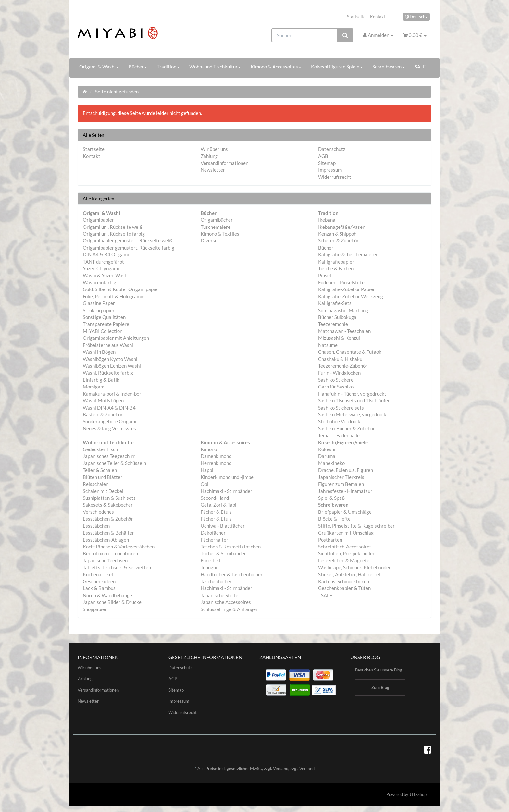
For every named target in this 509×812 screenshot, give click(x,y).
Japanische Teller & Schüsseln (114, 463)
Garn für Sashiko (336, 387)
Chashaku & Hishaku (340, 359)
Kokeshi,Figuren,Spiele (337, 67)
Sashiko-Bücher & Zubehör (347, 428)
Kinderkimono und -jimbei (228, 477)
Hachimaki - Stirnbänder (226, 491)
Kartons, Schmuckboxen (344, 581)
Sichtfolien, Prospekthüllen (347, 553)
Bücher (138, 67)
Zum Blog (380, 687)
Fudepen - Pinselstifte (341, 282)
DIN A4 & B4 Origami (106, 254)
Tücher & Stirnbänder (223, 553)
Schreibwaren (389, 67)
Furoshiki (211, 560)
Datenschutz (332, 149)
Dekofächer (213, 533)
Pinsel (325, 275)
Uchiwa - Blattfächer (223, 526)
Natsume (328, 345)
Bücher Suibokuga (337, 317)
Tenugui (209, 567)
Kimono (209, 449)
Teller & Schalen (100, 470)
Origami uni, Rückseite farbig (114, 234)
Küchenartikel (98, 574)
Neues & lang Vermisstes (109, 428)
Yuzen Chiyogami (101, 268)
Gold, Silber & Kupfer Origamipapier (121, 289)
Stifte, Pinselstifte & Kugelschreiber (356, 526)
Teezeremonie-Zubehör (343, 366)
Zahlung (209, 156)
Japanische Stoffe (219, 595)
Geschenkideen (99, 581)
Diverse (209, 240)
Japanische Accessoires (226, 602)
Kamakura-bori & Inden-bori (113, 394)
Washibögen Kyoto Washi (110, 359)
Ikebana (327, 220)
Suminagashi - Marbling (343, 310)
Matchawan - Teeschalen (344, 331)
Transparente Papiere (106, 324)
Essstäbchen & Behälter (108, 533)
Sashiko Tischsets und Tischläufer (354, 400)
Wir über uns (214, 149)
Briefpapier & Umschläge (345, 512)
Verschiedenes (98, 512)
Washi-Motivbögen (103, 400)
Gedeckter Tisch (100, 449)
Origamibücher (217, 220)
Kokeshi (327, 449)
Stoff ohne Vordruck (339, 421)
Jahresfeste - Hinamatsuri (346, 491)
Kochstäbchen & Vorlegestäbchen (119, 547)
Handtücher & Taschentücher (232, 574)
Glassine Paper (99, 303)
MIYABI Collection (103, 331)
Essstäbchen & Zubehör (108, 519)
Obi (205, 484)
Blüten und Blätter (103, 477)
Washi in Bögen (99, 352)
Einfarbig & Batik (101, 380)
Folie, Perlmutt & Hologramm (114, 296)
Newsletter (213, 170)
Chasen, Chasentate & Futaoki (350, 352)
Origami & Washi (99, 67)
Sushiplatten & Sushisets (109, 498)
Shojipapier (95, 609)
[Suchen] (304, 35)
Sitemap (327, 163)
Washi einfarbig (99, 282)
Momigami (94, 387)
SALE (420, 67)
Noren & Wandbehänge (107, 595)
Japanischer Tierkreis (341, 477)
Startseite (356, 17)
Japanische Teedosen (105, 560)
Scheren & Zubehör (338, 240)
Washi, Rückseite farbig (108, 373)
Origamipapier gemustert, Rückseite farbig (129, 248)
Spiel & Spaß (331, 498)
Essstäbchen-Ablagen (106, 540)
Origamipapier (98, 220)
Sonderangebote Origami (110, 421)
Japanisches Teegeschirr (109, 456)
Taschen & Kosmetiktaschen (231, 547)
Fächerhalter (214, 540)
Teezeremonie (333, 324)
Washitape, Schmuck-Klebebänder (354, 567)
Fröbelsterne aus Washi (108, 345)
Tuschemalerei (216, 227)
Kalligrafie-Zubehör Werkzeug (351, 296)
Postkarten (330, 540)
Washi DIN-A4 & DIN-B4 (109, 408)
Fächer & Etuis (216, 512)
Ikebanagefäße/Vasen (342, 227)
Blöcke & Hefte (334, 519)
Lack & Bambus (99, 588)
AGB (323, 156)
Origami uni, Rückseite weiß (113, 227)
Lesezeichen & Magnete (344, 560)
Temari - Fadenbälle (339, 435)
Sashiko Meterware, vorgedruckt (353, 414)
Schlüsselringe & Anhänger (229, 609)
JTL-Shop (418, 794)
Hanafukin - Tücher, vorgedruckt (352, 394)
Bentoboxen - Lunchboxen (110, 553)
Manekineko (331, 463)
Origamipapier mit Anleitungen (116, 338)
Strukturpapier (99, 310)
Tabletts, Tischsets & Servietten (117, 567)
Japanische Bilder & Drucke (112, 602)
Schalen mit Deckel (103, 491)
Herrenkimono (216, 463)
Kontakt (378, 17)
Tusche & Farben (336, 268)
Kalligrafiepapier (336, 262)
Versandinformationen (224, 163)
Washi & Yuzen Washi (106, 275)
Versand (281, 769)
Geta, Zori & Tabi (218, 505)
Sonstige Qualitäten (104, 317)
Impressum (330, 170)
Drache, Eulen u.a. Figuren (346, 470)
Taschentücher (216, 581)
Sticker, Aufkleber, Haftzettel (349, 574)
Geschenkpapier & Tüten (344, 588)
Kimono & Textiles (220, 234)
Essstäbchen (96, 526)
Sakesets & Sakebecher (108, 505)
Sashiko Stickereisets (341, 408)
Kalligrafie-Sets (335, 303)
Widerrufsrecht (335, 177)
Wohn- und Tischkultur (215, 67)
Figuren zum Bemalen (341, 484)
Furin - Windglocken (339, 373)
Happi (207, 470)
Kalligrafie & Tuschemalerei (348, 254)
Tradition (168, 67)
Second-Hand (215, 498)
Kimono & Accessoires (276, 67)
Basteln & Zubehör (103, 414)
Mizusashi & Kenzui (339, 338)
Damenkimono (216, 456)
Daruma (327, 456)
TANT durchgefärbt (103, 262)
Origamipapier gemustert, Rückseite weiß (127, 240)
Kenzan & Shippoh (337, 234)
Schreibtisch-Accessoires (345, 547)
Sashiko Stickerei (336, 380)
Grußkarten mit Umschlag (346, 533)
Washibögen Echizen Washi (112, 366)
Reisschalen (96, 484)
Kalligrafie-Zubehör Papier (347, 289)
